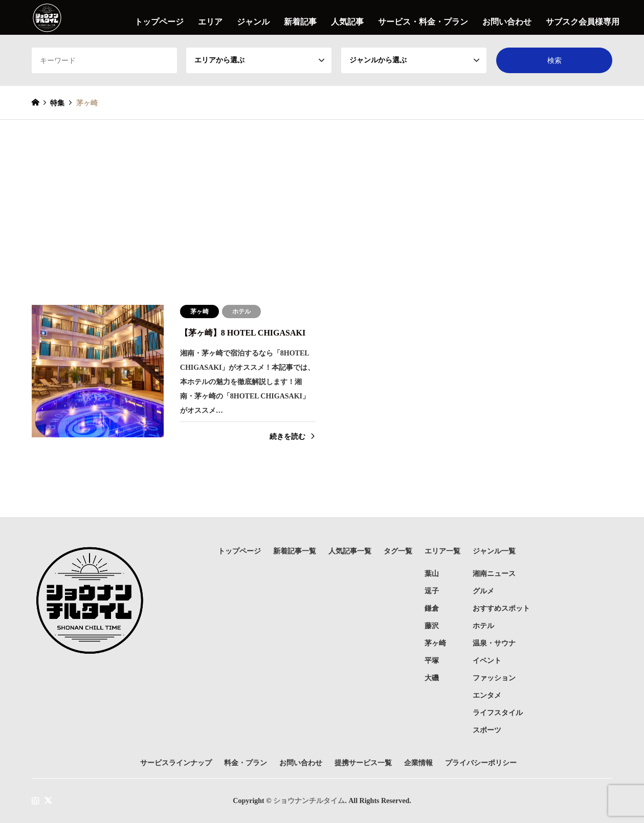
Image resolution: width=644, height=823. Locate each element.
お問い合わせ (507, 22)
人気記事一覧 (350, 551)
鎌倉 (432, 608)
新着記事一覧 (295, 551)
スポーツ (487, 730)
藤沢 (432, 626)
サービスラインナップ (176, 763)
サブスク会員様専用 (583, 22)
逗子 (432, 591)
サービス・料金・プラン (423, 22)
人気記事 (347, 22)
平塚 (432, 661)
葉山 (432, 574)
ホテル (483, 626)
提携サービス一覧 (363, 763)
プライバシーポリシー (481, 763)
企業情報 (418, 763)
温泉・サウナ (494, 643)
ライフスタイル (498, 713)
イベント (487, 661)
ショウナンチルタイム (309, 800)
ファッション (494, 678)
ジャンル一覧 (494, 551)
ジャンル (253, 22)
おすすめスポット (501, 608)
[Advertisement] (322, 196)
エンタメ (487, 695)
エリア (210, 22)
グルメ (483, 591)
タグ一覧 (398, 551)
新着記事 (300, 22)
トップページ (159, 22)
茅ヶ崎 (435, 643)
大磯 (432, 678)
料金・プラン (246, 763)
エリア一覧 (442, 551)
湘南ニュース (494, 574)
